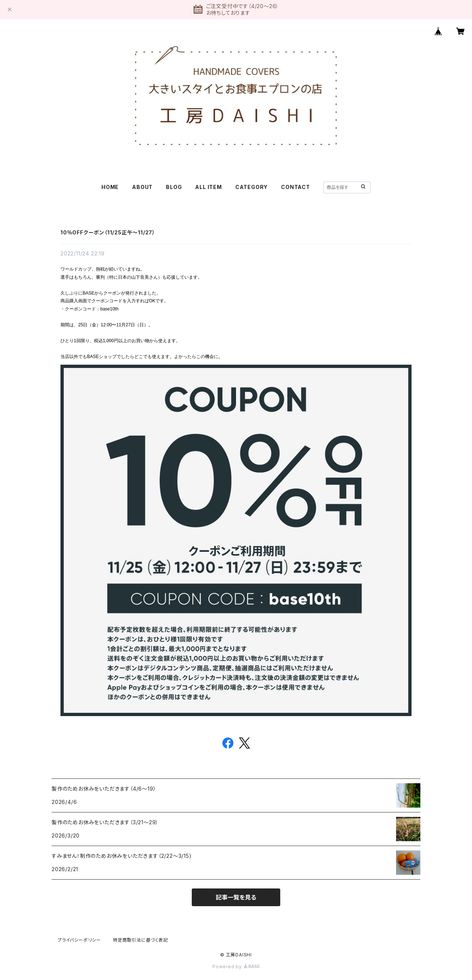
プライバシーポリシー (79, 940)
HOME (110, 187)
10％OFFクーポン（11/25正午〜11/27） (108, 232)
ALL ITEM (208, 187)
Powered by (236, 967)
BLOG (174, 187)
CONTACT (296, 187)
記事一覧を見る (236, 897)
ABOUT (142, 187)
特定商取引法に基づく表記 (140, 940)
